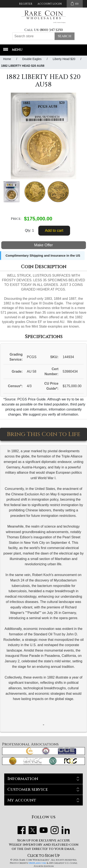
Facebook (22, 830)
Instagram (55, 830)
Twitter (33, 830)
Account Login (50, 4)
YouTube (44, 830)
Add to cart (54, 231)
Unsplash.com (37, 863)
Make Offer (43, 245)
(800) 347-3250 (51, 30)
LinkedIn (66, 830)
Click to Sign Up (43, 856)
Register (26, 4)
